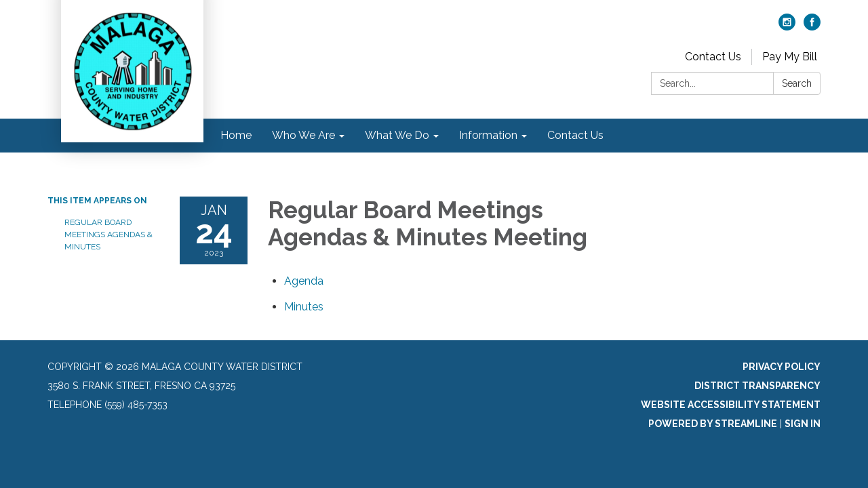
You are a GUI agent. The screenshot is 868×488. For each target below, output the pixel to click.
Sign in (803, 424)
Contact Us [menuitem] (575, 135)
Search (797, 83)
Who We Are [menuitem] (303, 135)
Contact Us (713, 57)
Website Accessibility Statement (731, 405)
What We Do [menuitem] (397, 135)
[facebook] (812, 27)
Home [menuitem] (236, 135)
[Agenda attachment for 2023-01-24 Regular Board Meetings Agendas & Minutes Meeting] (304, 281)
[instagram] (787, 27)
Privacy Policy (782, 367)
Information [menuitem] (488, 135)
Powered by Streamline (713, 424)
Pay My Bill (790, 57)
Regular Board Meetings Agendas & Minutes (108, 235)
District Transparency (757, 386)
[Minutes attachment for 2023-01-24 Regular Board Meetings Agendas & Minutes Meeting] (304, 307)
